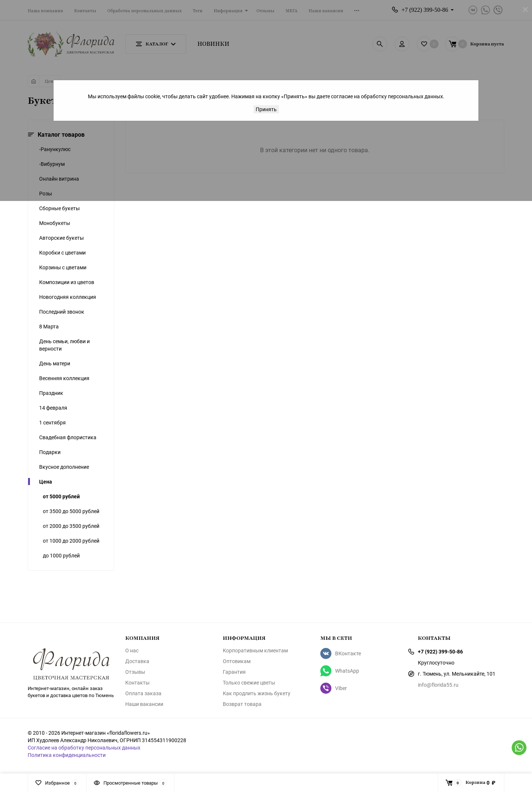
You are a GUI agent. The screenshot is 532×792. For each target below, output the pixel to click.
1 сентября (52, 422)
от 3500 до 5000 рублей (71, 511)
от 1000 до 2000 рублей (71, 541)
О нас (132, 651)
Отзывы (135, 672)
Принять (266, 109)
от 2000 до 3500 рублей (71, 526)
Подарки (50, 452)
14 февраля (53, 408)
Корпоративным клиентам (255, 651)
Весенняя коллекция (64, 378)
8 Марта (49, 326)
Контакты (137, 683)
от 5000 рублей (61, 496)
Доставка (137, 661)
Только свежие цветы (249, 683)
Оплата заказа (143, 693)
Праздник (51, 393)
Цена (46, 482)
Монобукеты (55, 223)
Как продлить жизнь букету (257, 693)
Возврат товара (242, 704)
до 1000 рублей (61, 555)
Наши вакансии (144, 704)
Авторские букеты (62, 238)
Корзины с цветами (63, 267)
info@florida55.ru (438, 685)
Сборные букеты (59, 208)
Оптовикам (237, 661)
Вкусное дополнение (64, 467)
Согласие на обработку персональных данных (84, 747)
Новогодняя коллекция (68, 297)
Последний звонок (62, 312)
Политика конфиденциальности (67, 755)
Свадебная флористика (68, 437)
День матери (55, 363)
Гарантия (234, 672)
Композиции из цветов (67, 282)
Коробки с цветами (62, 252)
